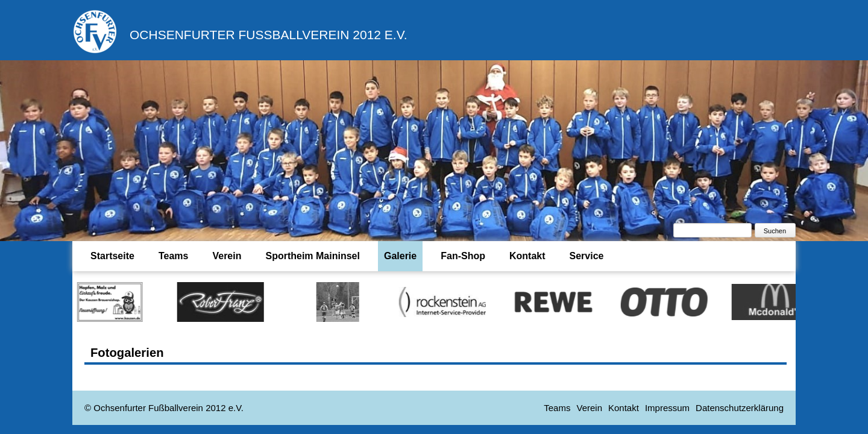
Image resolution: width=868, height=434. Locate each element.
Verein (227, 256)
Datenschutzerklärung (740, 408)
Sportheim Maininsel (312, 256)
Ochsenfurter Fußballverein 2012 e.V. (269, 35)
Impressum (667, 408)
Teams (174, 256)
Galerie (400, 256)
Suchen (775, 231)
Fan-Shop (463, 256)
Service (587, 256)
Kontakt (527, 256)
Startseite (112, 256)
